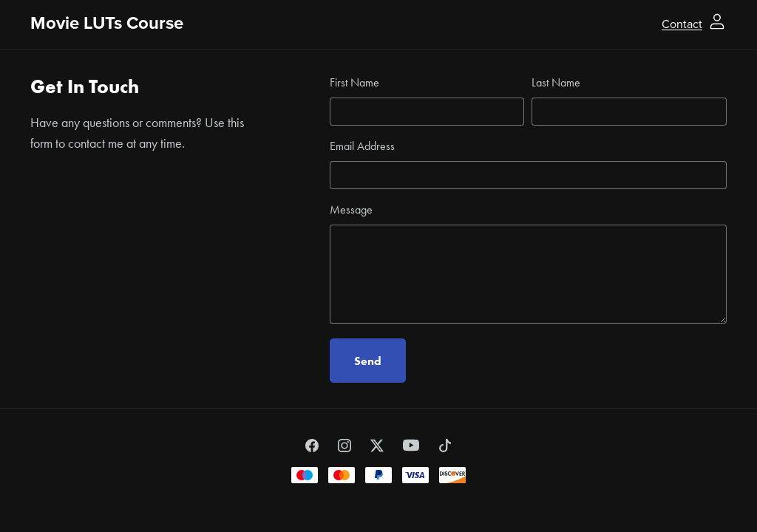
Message (351, 209)
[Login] (717, 20)
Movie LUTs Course (107, 23)
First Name (354, 82)
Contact (682, 24)
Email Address (362, 146)
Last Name (556, 82)
